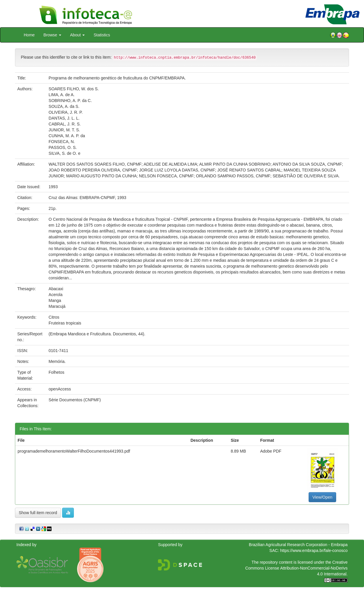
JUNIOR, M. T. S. (64, 130)
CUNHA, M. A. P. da (67, 136)
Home (29, 35)
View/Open (322, 497)
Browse (52, 35)
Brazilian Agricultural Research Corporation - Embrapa (298, 545)
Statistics (102, 35)
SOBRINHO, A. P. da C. (70, 101)
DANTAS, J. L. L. (64, 118)
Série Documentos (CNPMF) (75, 400)
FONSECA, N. (62, 142)
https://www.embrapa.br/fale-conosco (314, 550)
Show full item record (38, 513)
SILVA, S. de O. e (64, 153)
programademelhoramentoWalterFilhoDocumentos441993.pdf (74, 451)
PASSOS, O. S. (63, 147)
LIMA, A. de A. (62, 95)
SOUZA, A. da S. (64, 106)
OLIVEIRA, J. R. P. (66, 112)
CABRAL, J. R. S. (65, 124)
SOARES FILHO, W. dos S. (74, 89)
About (77, 35)
